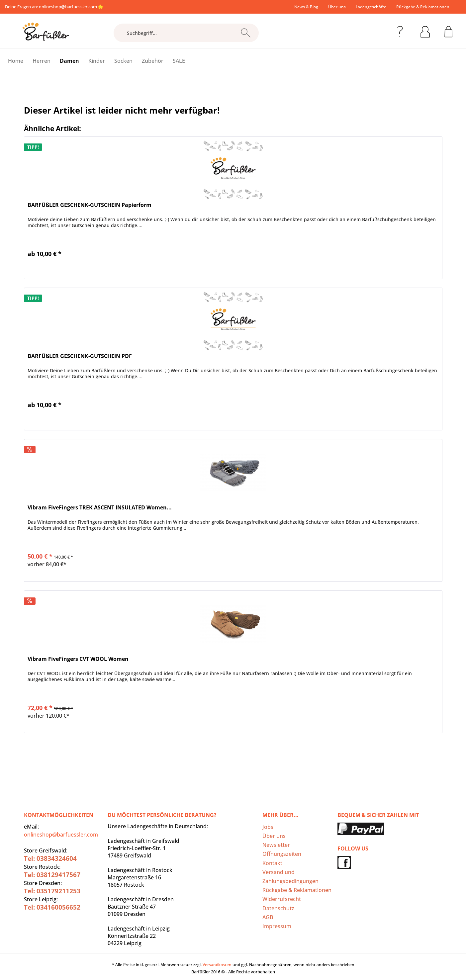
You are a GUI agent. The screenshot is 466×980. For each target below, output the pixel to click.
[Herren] (42, 61)
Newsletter (276, 845)
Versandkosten (217, 965)
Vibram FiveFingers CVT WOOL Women (78, 659)
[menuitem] (306, 7)
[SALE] (179, 61)
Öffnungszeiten (282, 854)
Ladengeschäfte (371, 7)
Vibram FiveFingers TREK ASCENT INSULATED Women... (100, 508)
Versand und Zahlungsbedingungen (290, 877)
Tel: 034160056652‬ (52, 907)
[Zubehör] (153, 61)
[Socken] (123, 61)
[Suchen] (246, 33)
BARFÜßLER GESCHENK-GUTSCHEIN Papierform (90, 205)
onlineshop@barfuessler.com (68, 7)
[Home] (16, 61)
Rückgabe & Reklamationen (423, 7)
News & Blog (306, 7)
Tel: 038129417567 (52, 875)
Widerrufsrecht (282, 899)
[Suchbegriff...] (186, 33)
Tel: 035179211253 (52, 891)
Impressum (277, 926)
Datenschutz (278, 908)
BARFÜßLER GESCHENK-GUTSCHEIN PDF (80, 356)
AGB (268, 917)
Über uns (337, 7)
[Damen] (69, 61)
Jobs (268, 827)
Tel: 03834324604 (50, 858)
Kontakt (272, 863)
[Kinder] (97, 61)
